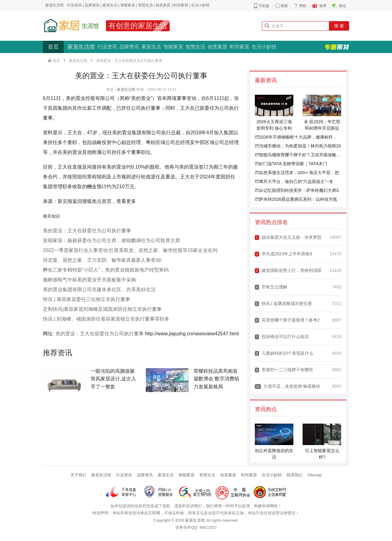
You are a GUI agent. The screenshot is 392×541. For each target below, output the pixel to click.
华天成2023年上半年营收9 (283, 254)
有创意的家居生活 (138, 26)
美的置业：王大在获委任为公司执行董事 (87, 231)
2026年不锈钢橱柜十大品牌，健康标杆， (296, 137)
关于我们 (78, 475)
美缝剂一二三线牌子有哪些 (284, 370)
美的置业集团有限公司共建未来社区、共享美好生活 (99, 290)
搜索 (284, 6)
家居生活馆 (81, 47)
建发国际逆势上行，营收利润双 (288, 270)
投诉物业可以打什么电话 (282, 337)
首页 (53, 47)
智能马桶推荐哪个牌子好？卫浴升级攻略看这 (298, 155)
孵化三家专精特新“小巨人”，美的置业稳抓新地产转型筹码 (106, 270)
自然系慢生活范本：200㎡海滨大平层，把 (297, 173)
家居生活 (110, 5)
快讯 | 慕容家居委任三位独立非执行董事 (87, 299)
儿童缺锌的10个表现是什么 (284, 353)
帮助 (303, 6)
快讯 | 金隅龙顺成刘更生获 (284, 304)
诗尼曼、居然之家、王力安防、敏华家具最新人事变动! (102, 260)
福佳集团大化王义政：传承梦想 (288, 237)
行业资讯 (74, 5)
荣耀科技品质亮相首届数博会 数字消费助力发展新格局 (216, 379)
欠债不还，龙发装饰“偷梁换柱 (288, 386)
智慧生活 (145, 5)
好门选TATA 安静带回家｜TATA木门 (291, 164)
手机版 (264, 6)
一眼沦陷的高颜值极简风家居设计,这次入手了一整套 (113, 379)
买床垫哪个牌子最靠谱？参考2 (287, 320)
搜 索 (339, 26)
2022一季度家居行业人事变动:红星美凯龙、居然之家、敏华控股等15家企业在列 (130, 250)
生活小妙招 (200, 5)
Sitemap (315, 475)
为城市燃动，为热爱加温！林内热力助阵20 (298, 146)
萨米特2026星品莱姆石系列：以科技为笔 (296, 199)
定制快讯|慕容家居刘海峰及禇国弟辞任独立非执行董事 (102, 309)
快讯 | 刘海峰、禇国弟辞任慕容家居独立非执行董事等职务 (106, 319)
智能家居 (128, 5)
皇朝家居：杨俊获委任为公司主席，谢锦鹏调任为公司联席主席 (111, 240)
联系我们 (295, 475)
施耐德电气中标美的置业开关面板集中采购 (89, 280)
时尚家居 (181, 5)
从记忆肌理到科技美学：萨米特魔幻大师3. (297, 190)
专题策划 (337, 47)
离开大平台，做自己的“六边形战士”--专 (294, 181)
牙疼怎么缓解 (271, 287)
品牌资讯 (92, 5)
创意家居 (163, 5)
